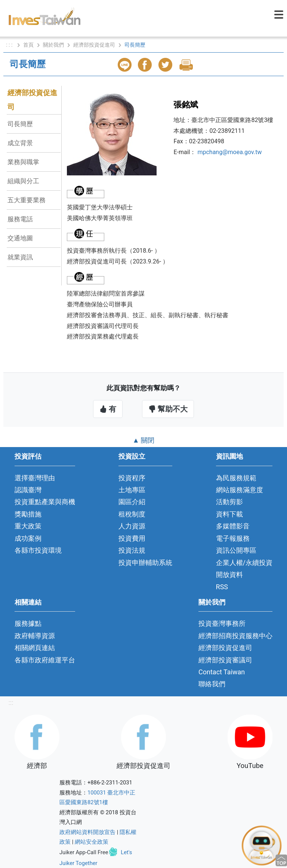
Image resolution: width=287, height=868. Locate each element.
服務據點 (28, 623)
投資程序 (132, 478)
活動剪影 (229, 502)
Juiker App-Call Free (84, 852)
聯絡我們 (212, 684)
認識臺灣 (28, 490)
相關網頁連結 (35, 648)
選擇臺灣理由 (35, 478)
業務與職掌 (23, 162)
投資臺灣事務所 (222, 623)
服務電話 (20, 219)
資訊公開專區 (236, 550)
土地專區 (132, 490)
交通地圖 (20, 238)
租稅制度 (132, 514)
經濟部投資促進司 (94, 45)
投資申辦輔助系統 (145, 563)
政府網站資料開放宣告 (87, 832)
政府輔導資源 (35, 636)
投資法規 (132, 550)
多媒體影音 (233, 526)
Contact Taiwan (222, 672)
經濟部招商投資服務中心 (235, 636)
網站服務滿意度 (240, 490)
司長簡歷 (20, 124)
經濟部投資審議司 (225, 660)
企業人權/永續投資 (244, 563)
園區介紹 (132, 502)
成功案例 (28, 538)
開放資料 (229, 574)
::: (11, 702)
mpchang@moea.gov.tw (229, 152)
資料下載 (229, 514)
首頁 (28, 45)
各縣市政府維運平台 (45, 660)
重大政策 (28, 526)
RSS (222, 587)
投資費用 (132, 538)
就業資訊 (20, 257)
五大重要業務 (27, 200)
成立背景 (20, 143)
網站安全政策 (92, 842)
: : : (10, 45)
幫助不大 (168, 409)
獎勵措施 (28, 514)
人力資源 (132, 526)
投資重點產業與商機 (45, 502)
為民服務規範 (236, 478)
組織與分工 (23, 181)
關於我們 (53, 45)
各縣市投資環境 (38, 550)
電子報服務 (233, 538)
